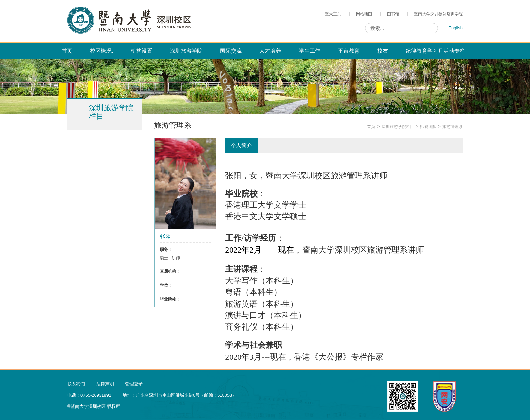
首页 (371, 127)
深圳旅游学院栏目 (398, 127)
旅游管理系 (453, 127)
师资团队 (428, 127)
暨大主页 (333, 14)
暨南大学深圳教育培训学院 (438, 14)
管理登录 (134, 384)
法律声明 (105, 384)
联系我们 (76, 384)
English (455, 28)
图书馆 (393, 14)
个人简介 (241, 145)
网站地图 (364, 14)
